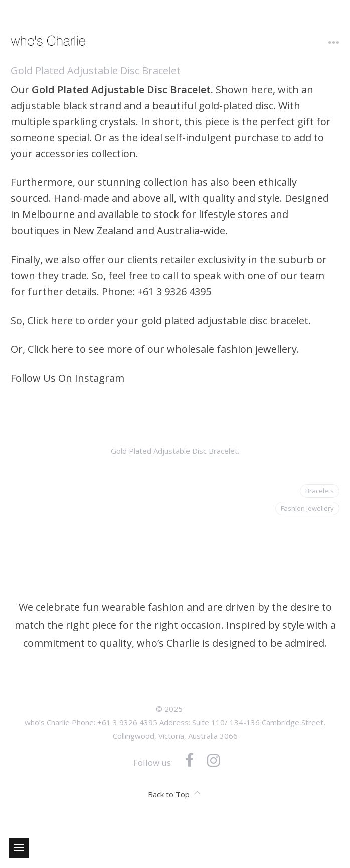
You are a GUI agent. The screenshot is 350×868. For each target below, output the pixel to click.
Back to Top (174, 794)
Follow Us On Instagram (67, 378)
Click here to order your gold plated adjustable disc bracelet (168, 320)
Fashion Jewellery (307, 508)
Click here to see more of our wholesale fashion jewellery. (163, 349)
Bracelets (320, 491)
